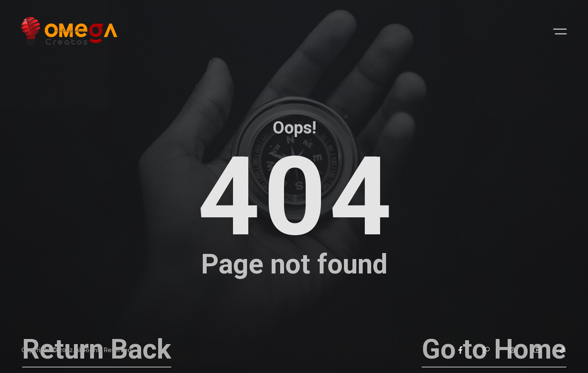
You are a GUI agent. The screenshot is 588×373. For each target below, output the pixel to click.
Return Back (97, 349)
